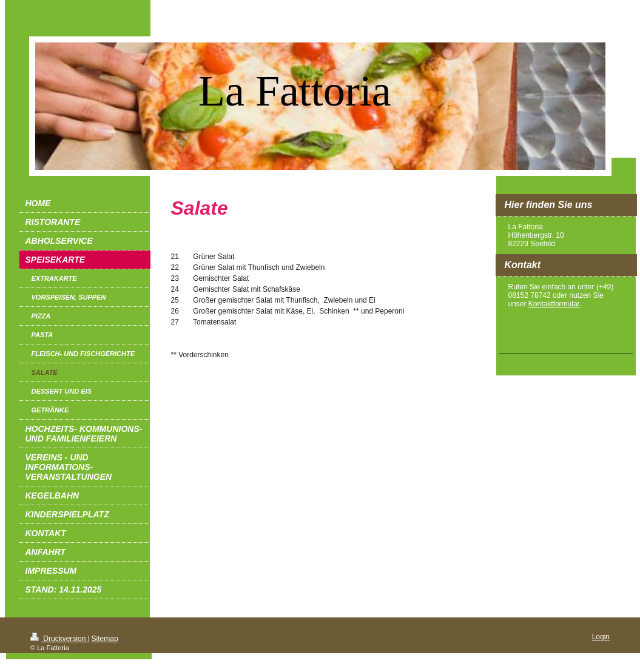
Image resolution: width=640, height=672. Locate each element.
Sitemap (105, 639)
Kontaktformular (554, 304)
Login (601, 637)
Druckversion (59, 639)
